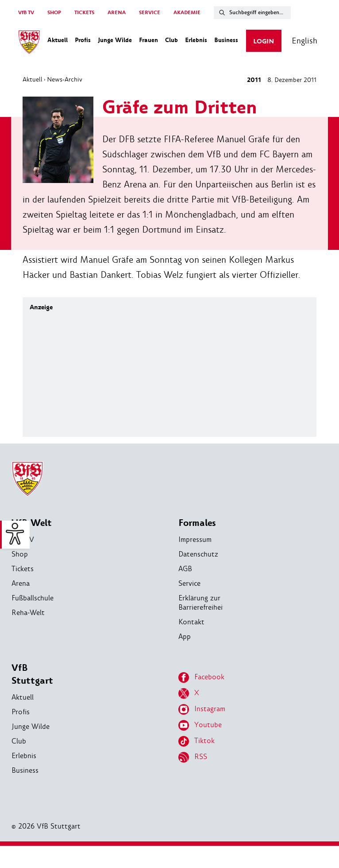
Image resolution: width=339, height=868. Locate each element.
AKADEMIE (187, 13)
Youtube (200, 725)
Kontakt (191, 622)
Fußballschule (33, 598)
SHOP (54, 13)
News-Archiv (65, 79)
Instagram (202, 709)
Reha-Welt (28, 613)
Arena (21, 583)
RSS (193, 757)
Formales (197, 523)
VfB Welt (32, 523)
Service (189, 583)
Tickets (23, 569)
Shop (20, 554)
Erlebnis (24, 756)
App (185, 636)
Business (25, 770)
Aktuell (33, 79)
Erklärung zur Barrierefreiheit (202, 603)
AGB (185, 569)
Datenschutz (198, 554)
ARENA (117, 13)
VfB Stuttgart (32, 674)
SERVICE (150, 13)
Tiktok (196, 741)
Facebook (201, 677)
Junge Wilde (31, 726)
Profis (21, 712)
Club (19, 741)
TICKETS (84, 13)
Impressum (195, 539)
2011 (254, 80)
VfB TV (26, 13)
